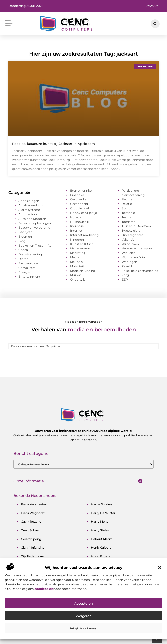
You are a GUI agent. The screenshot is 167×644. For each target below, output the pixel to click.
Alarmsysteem (29, 210)
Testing (127, 217)
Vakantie (128, 239)
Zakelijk (127, 266)
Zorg (125, 275)
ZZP (125, 280)
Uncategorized (133, 235)
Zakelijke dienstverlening (140, 271)
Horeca (76, 217)
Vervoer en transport (137, 248)
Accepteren (83, 620)
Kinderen (77, 239)
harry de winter (103, 513)
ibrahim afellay (102, 565)
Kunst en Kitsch (82, 244)
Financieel (78, 195)
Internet (76, 231)
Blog (22, 241)
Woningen (129, 262)
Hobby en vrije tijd (84, 213)
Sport (126, 208)
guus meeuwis (32, 574)
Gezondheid (79, 204)
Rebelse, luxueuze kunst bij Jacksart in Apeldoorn (54, 144)
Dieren (23, 259)
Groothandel (80, 208)
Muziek (75, 275)
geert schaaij (30, 530)
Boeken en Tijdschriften (36, 245)
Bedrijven (25, 232)
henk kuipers (101, 548)
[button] (160, 584)
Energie (24, 272)
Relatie (127, 204)
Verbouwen (130, 244)
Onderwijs (78, 280)
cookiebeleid (44, 605)
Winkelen (129, 253)
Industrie (77, 226)
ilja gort (97, 574)
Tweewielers (131, 231)
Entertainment (29, 277)
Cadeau (24, 250)
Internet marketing (84, 235)
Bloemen (25, 236)
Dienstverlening (30, 254)
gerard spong (31, 539)
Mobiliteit (77, 266)
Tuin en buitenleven (136, 226)
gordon (27, 565)
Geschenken (79, 199)
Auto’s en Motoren (32, 219)
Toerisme (128, 222)
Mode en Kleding (83, 271)
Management (80, 248)
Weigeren (84, 633)
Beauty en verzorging (34, 228)
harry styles (100, 530)
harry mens (99, 522)
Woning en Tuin (133, 257)
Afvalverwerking (30, 205)
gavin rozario (31, 522)
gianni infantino (33, 548)
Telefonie (128, 213)
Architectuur (28, 214)
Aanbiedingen (29, 201)
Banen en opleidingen (35, 223)
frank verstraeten (34, 504)
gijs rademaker (32, 556)
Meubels (76, 262)
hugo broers (100, 556)
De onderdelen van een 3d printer (36, 346)
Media (75, 257)
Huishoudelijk (80, 222)
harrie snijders (102, 504)
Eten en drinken (82, 190)
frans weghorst (33, 513)
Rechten (128, 199)
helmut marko (102, 539)
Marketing (78, 253)
